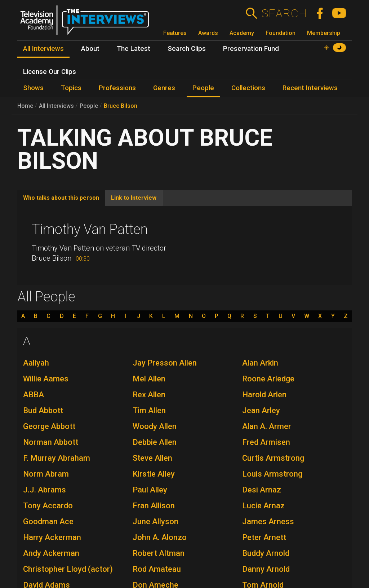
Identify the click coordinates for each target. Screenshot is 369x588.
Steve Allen (152, 458)
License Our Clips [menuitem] (50, 72)
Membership (324, 33)
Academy (242, 33)
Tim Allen (149, 410)
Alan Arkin (260, 363)
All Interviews (56, 106)
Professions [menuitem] (117, 88)
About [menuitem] (90, 49)
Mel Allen (149, 379)
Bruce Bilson (121, 106)
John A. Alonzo (160, 537)
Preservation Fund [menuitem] (251, 49)
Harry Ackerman (52, 537)
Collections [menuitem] (248, 88)
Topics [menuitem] (71, 88)
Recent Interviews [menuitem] (310, 88)
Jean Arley (261, 410)
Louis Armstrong (272, 474)
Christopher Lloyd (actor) (68, 569)
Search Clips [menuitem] (187, 49)
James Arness (268, 521)
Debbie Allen (155, 442)
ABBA (34, 395)
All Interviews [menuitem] (43, 49)
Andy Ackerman (51, 553)
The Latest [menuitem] (134, 49)
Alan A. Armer (267, 426)
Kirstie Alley (154, 474)
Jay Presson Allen (165, 363)
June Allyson (155, 521)
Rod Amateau (157, 569)
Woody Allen (155, 426)
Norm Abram (46, 474)
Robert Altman (159, 553)
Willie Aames (46, 379)
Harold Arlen (264, 395)
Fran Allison (154, 506)
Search (284, 13)
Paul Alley (150, 490)
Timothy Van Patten (90, 229)
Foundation (281, 33)
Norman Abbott (51, 442)
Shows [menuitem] (33, 88)
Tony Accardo (48, 506)
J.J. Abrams (45, 490)
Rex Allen (149, 395)
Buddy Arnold (266, 553)
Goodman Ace (48, 521)
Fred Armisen (266, 442)
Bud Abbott (43, 410)
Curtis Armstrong (273, 458)
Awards (208, 33)
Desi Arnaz (262, 490)
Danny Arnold (266, 569)
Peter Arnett (264, 537)
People (89, 106)
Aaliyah (36, 363)
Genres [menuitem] (164, 88)
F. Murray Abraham (57, 458)
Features (175, 33)
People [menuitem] (203, 88)
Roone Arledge (268, 379)
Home (25, 106)
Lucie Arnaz (263, 506)
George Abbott (49, 426)
